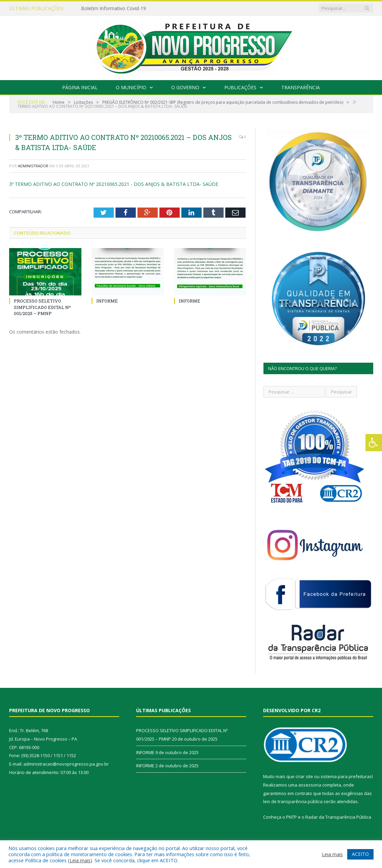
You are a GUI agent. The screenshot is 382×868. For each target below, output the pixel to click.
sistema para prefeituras (346, 776)
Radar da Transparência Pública (338, 817)
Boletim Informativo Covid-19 (113, 8)
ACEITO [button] (360, 854)
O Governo (185, 87)
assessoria (310, 785)
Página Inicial (80, 87)
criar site (304, 776)
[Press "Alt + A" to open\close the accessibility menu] (374, 443)
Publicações (240, 87)
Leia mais (80, 860)
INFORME (107, 301)
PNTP (291, 817)
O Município (131, 87)
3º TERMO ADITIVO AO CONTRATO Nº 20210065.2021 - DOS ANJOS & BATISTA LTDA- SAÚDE (114, 184)
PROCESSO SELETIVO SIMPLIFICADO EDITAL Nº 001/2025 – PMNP (42, 307)
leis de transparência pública (293, 801)
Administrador (33, 166)
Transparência (301, 87)
